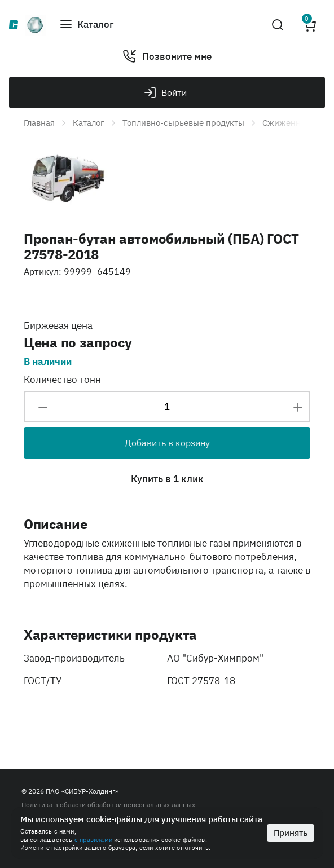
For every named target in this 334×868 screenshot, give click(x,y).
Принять (291, 833)
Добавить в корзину (167, 443)
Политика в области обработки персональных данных (108, 805)
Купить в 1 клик (167, 479)
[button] (86, 25)
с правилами (93, 840)
